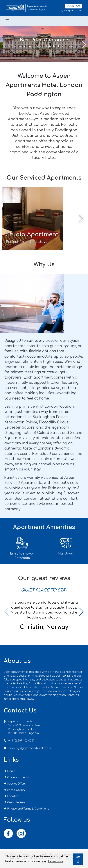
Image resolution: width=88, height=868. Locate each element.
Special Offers (16, 784)
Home (11, 771)
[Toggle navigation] (7, 21)
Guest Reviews (16, 802)
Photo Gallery (16, 790)
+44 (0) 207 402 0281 (73, 11)
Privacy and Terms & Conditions (28, 809)
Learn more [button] (56, 861)
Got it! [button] (78, 859)
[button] (84, 44)
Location (13, 796)
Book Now (73, 6)
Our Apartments (18, 777)
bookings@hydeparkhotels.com (30, 748)
